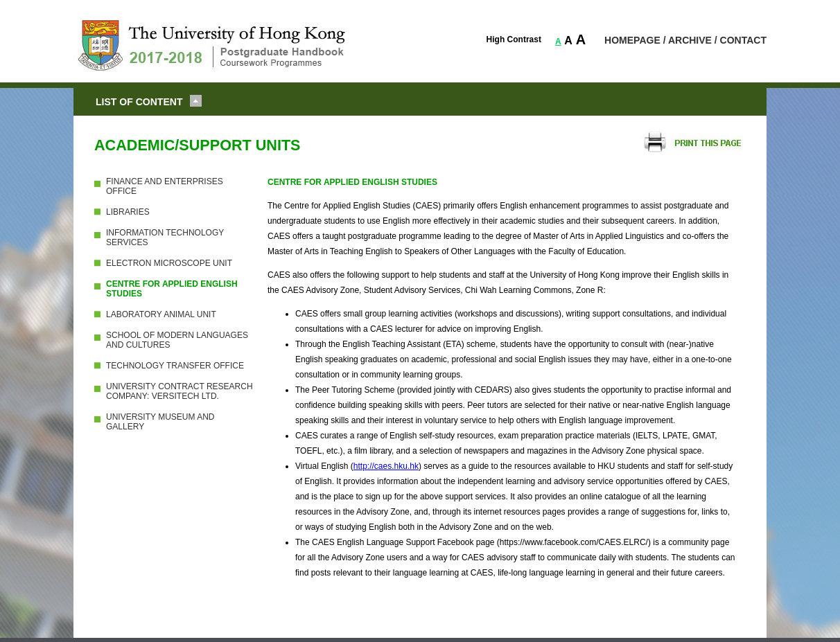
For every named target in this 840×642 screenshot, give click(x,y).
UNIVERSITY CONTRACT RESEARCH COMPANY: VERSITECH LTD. (180, 391)
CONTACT (743, 40)
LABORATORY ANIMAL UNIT (161, 314)
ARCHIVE (690, 40)
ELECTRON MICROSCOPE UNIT (169, 263)
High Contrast (514, 39)
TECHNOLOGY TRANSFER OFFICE (175, 366)
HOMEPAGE (632, 40)
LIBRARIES (128, 212)
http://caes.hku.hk (386, 466)
